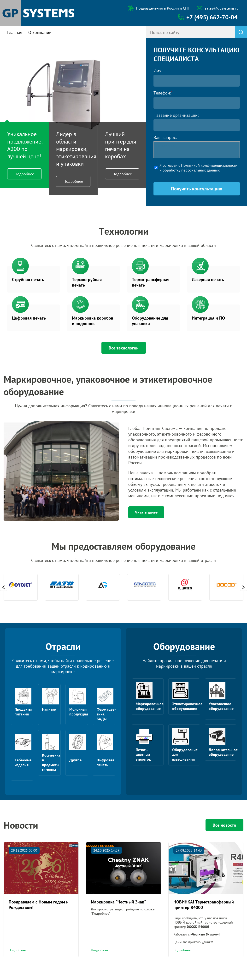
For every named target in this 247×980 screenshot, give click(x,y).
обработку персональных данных (191, 170)
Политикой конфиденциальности (209, 165)
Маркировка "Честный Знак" (118, 902)
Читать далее (146, 512)
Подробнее (24, 174)
